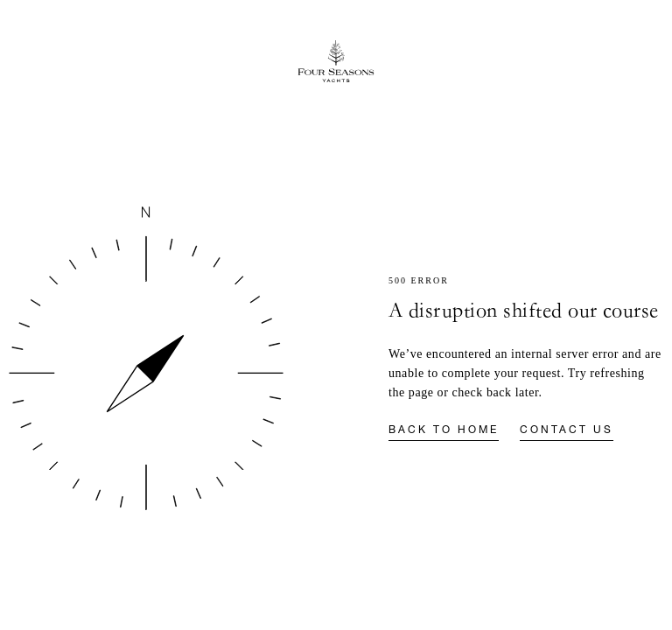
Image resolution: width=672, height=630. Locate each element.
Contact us (567, 430)
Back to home (444, 430)
